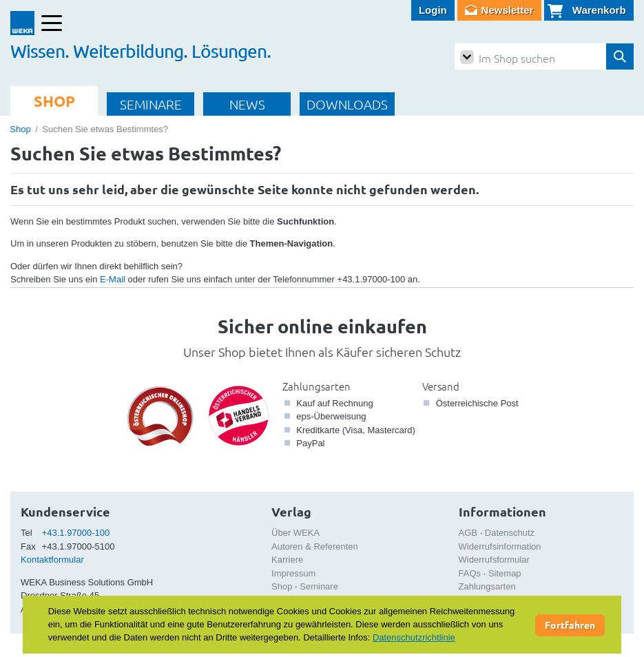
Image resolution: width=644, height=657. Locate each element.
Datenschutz (510, 533)
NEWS (247, 104)
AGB (468, 533)
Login (433, 10)
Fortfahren (570, 625)
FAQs (470, 573)
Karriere (287, 560)
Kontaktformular (52, 560)
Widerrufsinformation (500, 546)
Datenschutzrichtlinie (414, 637)
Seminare (319, 586)
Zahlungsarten (316, 386)
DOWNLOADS (347, 104)
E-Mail (113, 279)
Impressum (293, 573)
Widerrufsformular (494, 560)
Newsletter (508, 10)
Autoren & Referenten (315, 546)
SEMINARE (151, 104)
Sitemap (505, 573)
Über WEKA (295, 533)
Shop (20, 129)
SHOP (54, 101)
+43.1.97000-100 (76, 533)
